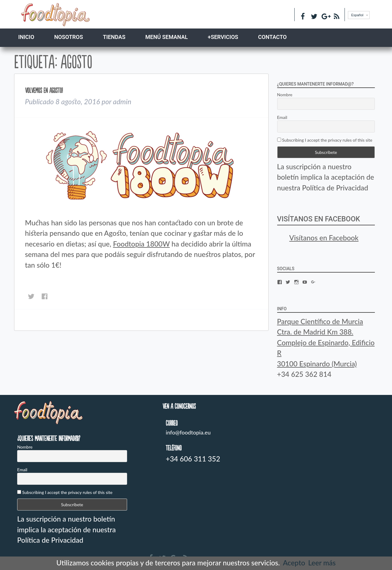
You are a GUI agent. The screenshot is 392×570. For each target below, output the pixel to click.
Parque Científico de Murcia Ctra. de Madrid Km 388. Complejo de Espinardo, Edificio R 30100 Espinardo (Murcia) (326, 342)
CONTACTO (272, 37)
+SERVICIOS (223, 37)
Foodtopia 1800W (141, 244)
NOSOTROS (69, 37)
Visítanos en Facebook (319, 219)
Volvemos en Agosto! (44, 90)
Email (282, 117)
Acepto (294, 563)
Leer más (322, 563)
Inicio (26, 37)
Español (357, 15)
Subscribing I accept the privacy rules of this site (325, 140)
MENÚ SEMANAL (167, 37)
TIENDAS (114, 37)
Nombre (285, 95)
